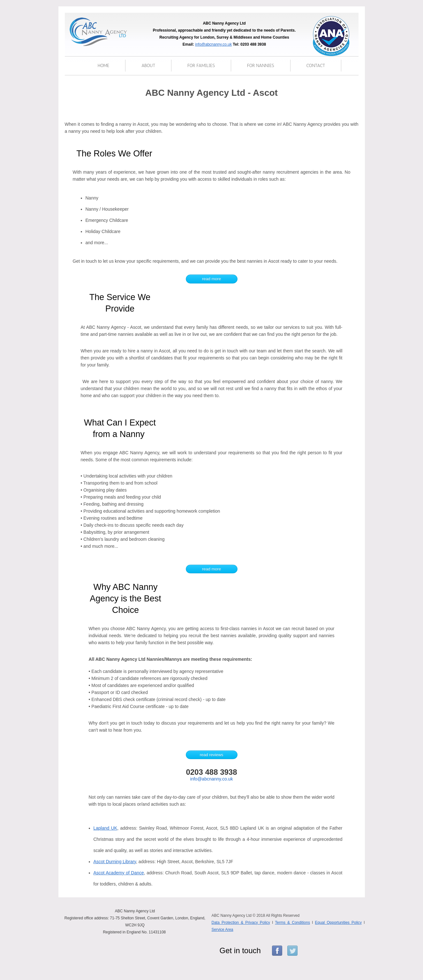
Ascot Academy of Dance (119, 873)
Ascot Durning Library (115, 862)
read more (211, 279)
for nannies (261, 66)
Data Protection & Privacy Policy (241, 923)
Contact (316, 66)
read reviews (212, 755)
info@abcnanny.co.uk (213, 44)
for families (201, 66)
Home (103, 66)
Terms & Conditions (292, 923)
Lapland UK (106, 828)
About (148, 66)
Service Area (223, 930)
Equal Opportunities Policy (338, 923)
